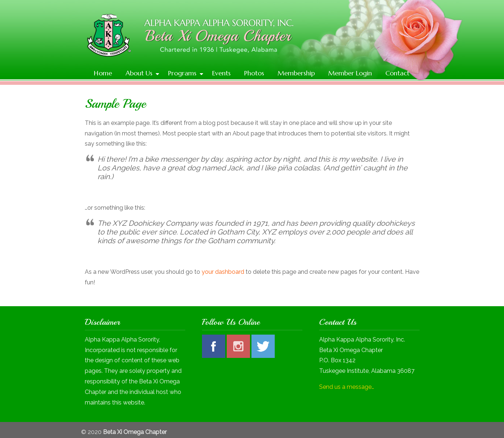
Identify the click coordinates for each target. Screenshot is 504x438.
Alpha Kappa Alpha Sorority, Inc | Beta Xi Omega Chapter (259, 39)
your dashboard (223, 272)
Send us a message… (347, 387)
